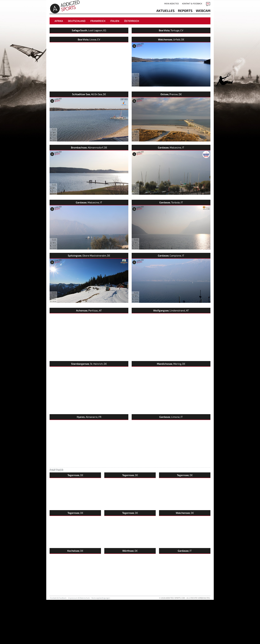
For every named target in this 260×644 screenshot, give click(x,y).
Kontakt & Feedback (192, 3)
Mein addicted (172, 3)
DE (208, 3)
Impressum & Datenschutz (79, 642)
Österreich (132, 21)
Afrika (59, 21)
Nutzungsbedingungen (101, 642)
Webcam (203, 11)
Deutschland (77, 21)
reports (185, 11)
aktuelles (165, 11)
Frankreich (98, 21)
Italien (115, 21)
